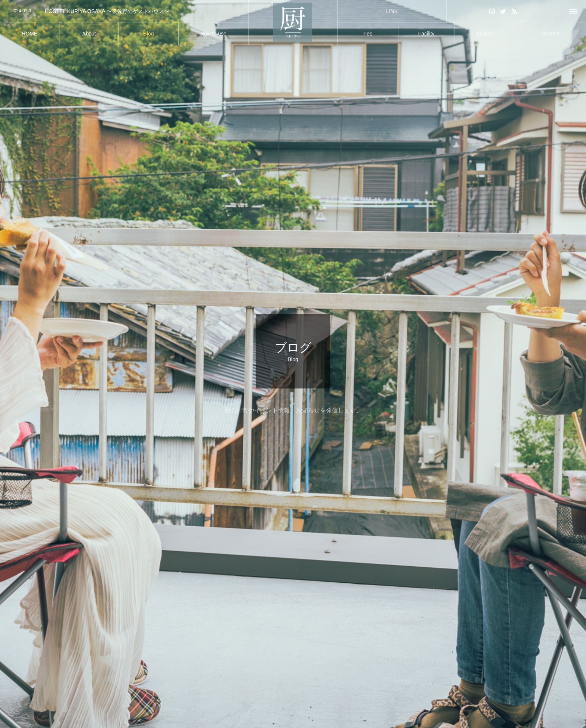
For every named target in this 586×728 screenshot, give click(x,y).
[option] (124, 11)
